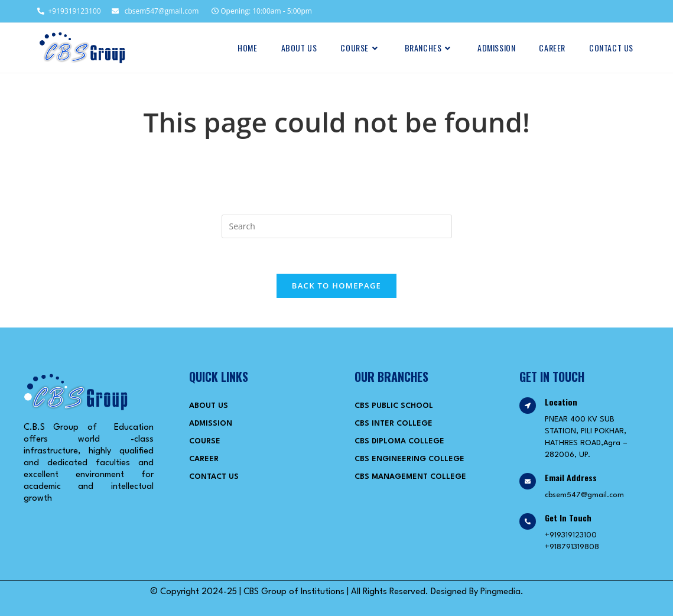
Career (204, 459)
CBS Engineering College (409, 459)
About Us (209, 406)
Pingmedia (500, 592)
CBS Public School (394, 406)
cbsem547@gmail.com (155, 11)
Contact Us (214, 477)
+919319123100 (68, 11)
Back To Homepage (337, 286)
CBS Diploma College (399, 441)
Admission (211, 424)
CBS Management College (410, 477)
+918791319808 (572, 547)
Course (205, 441)
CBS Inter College (394, 424)
